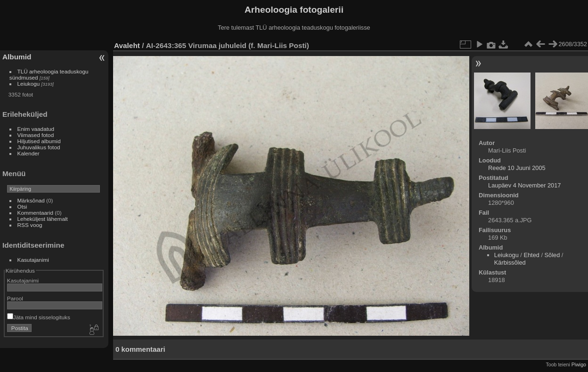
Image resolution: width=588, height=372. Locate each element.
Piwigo (579, 364)
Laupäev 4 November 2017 (524, 185)
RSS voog (30, 225)
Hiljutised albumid (39, 141)
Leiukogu (29, 84)
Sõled (552, 255)
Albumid (17, 57)
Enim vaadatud (36, 129)
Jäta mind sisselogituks (39, 317)
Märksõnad (31, 200)
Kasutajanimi (33, 260)
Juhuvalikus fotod (39, 147)
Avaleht (127, 45)
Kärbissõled (510, 263)
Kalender (29, 153)
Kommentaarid (36, 213)
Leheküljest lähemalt (43, 219)
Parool (15, 298)
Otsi (22, 206)
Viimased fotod (36, 135)
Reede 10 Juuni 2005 (517, 168)
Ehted (531, 255)
